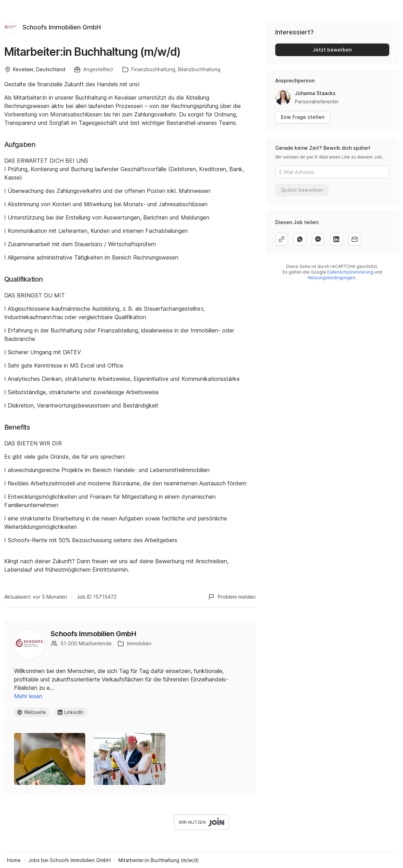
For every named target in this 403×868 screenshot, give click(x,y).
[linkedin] (336, 239)
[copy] (282, 239)
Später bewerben (302, 190)
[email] (355, 239)
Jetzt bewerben (332, 50)
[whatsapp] (300, 239)
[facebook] (318, 239)
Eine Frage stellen (303, 117)
